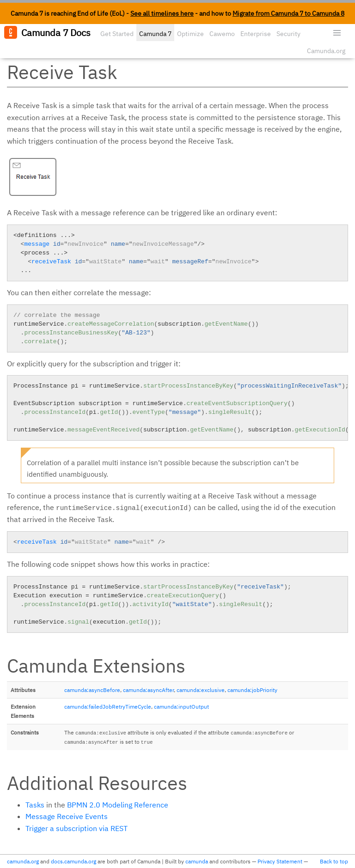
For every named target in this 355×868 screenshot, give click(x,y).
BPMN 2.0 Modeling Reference (118, 805)
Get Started (117, 34)
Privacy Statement (280, 861)
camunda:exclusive (201, 690)
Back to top (334, 861)
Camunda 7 (155, 34)
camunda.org (23, 861)
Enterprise (256, 34)
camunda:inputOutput (181, 707)
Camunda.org (326, 51)
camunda (197, 861)
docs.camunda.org (73, 861)
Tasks (35, 805)
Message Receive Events (67, 816)
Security (288, 34)
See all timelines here (162, 13)
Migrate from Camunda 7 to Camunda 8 (288, 13)
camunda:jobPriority (252, 690)
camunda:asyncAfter (148, 690)
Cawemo (222, 34)
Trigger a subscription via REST (77, 828)
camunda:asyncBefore (92, 690)
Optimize (190, 34)
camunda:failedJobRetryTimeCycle (108, 707)
